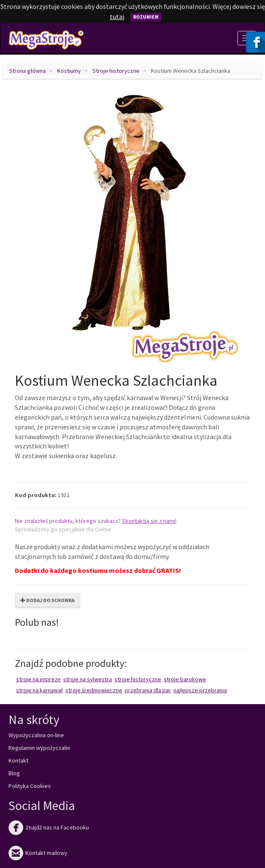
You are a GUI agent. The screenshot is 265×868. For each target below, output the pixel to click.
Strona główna (27, 71)
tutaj (117, 17)
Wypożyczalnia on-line (36, 735)
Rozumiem (146, 17)
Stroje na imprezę (38, 679)
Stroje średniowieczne (94, 690)
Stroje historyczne (116, 71)
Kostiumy (69, 71)
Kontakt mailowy (38, 853)
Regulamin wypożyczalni (39, 748)
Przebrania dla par (148, 690)
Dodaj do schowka (47, 600)
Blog (14, 773)
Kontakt (18, 760)
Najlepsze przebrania (200, 690)
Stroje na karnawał (39, 690)
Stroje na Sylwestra (88, 679)
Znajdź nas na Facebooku (49, 827)
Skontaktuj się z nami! (149, 521)
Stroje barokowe (185, 679)
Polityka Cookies (30, 786)
